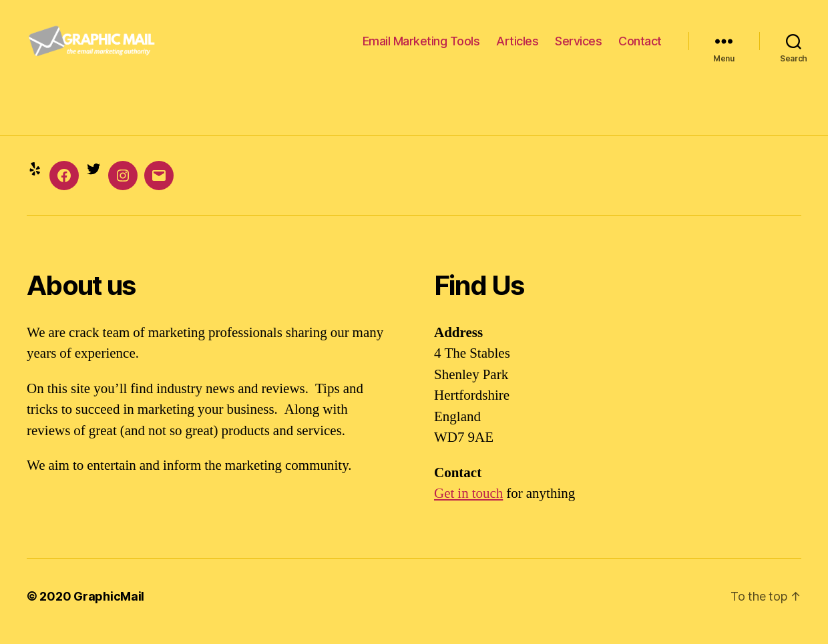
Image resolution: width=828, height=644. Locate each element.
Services (578, 46)
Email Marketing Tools (421, 46)
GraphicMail (109, 606)
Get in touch (468, 504)
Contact (640, 46)
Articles (517, 46)
